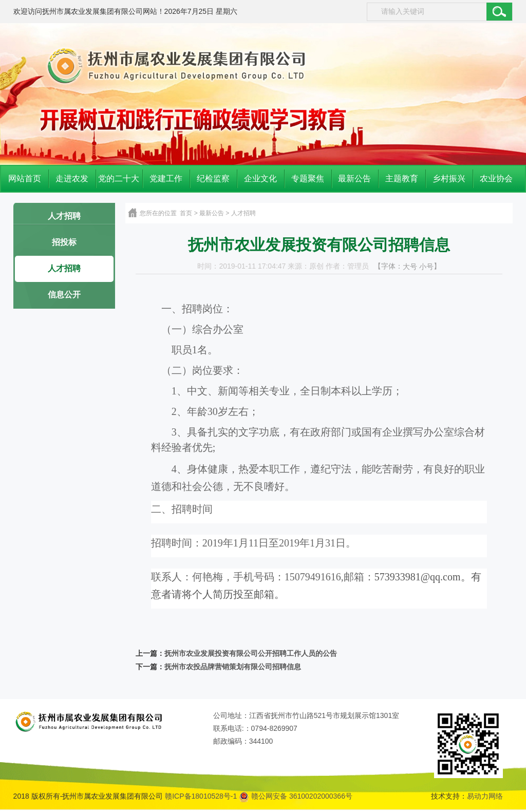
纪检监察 (213, 178)
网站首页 (25, 178)
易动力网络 (485, 796)
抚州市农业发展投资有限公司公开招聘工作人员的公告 (251, 654)
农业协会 (496, 178)
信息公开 (64, 295)
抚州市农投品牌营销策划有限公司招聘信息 (233, 667)
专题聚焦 (308, 178)
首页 (186, 213)
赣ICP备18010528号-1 (201, 796)
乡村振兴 (449, 178)
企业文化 (260, 178)
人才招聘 (64, 216)
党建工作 (166, 178)
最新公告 (354, 178)
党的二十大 (119, 178)
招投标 (64, 242)
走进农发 (72, 178)
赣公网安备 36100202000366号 (296, 796)
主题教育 (402, 178)
